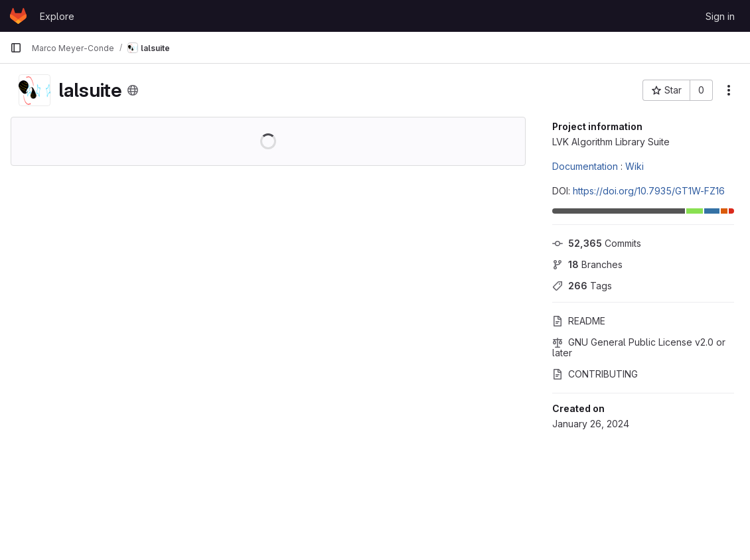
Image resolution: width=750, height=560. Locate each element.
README (579, 321)
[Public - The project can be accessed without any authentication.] (133, 90)
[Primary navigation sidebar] (16, 48)
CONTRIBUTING (595, 374)
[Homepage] (18, 16)
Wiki (635, 166)
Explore (57, 16)
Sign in (720, 16)
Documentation (585, 166)
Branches (587, 264)
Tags (582, 286)
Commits (597, 243)
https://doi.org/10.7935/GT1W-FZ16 (649, 191)
